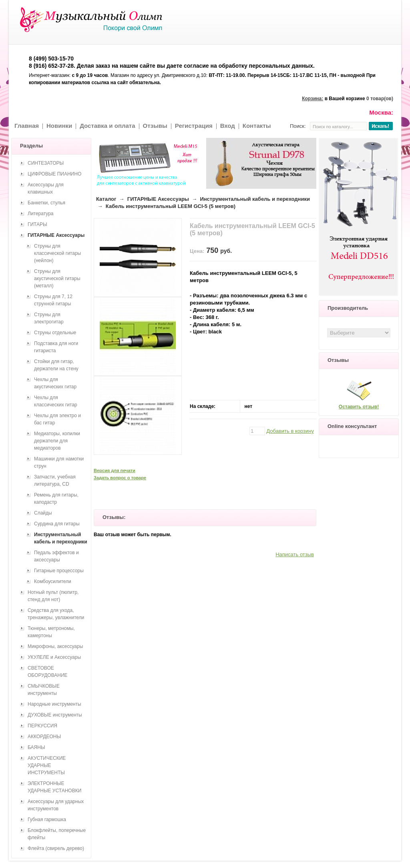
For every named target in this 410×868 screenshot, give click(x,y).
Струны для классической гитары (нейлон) (57, 253)
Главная (27, 126)
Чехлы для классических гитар (56, 401)
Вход (228, 126)
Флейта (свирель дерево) (56, 848)
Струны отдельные (55, 333)
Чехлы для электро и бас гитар (57, 419)
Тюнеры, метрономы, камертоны (51, 632)
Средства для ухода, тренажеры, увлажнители (56, 614)
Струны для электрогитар (49, 318)
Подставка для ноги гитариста (56, 347)
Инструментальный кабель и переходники (255, 199)
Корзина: (313, 99)
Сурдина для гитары (57, 524)
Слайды (43, 513)
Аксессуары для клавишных (46, 188)
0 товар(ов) (380, 99)
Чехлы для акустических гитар (55, 383)
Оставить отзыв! (359, 407)
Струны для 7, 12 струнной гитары (53, 300)
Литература (41, 214)
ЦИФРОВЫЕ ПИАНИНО (54, 174)
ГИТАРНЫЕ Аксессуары (158, 199)
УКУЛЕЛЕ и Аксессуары (54, 657)
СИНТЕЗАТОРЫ (46, 163)
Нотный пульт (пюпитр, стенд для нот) (53, 596)
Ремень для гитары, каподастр (56, 499)
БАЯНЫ (36, 747)
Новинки (59, 126)
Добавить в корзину (290, 431)
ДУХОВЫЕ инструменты (55, 715)
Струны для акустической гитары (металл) (57, 279)
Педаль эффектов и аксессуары (56, 556)
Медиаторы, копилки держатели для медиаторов (57, 441)
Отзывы (155, 126)
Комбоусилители (53, 581)
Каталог (106, 199)
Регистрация (194, 126)
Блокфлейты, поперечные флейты (57, 834)
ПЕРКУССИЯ (42, 726)
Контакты (257, 126)
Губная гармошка (47, 820)
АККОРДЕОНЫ (44, 737)
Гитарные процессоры (59, 571)
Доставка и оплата (107, 126)
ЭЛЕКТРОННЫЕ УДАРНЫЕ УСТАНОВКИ (54, 787)
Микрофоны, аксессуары (55, 646)
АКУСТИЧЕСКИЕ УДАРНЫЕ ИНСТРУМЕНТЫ (47, 765)
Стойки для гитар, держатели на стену (56, 365)
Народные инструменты (54, 704)
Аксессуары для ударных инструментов (56, 805)
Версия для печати (115, 470)
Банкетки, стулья (46, 203)
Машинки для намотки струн (59, 462)
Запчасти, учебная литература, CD (55, 480)
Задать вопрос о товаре (120, 478)
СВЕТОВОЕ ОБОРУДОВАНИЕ (48, 672)
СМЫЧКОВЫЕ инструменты (44, 690)
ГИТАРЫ (37, 224)
